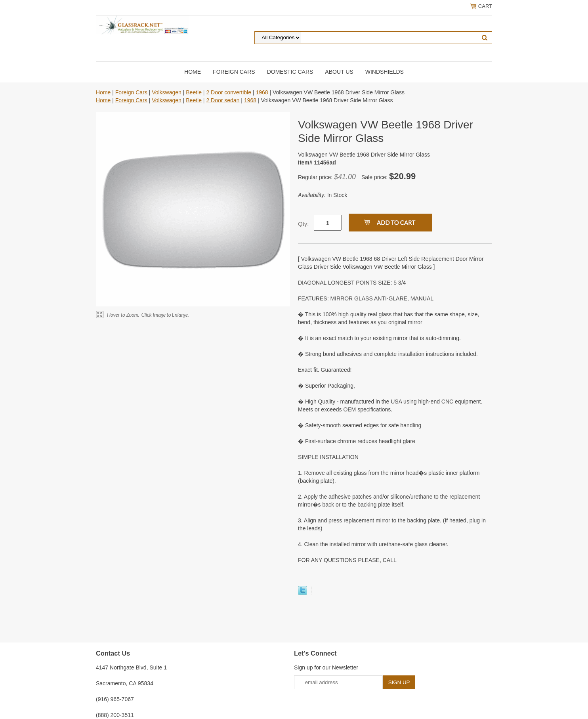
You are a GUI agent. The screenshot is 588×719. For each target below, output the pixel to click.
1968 (262, 92)
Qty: (304, 224)
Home (193, 72)
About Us (339, 72)
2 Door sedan (223, 100)
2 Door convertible (229, 92)
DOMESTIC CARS (290, 72)
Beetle (194, 92)
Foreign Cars (234, 72)
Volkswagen (167, 92)
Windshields (385, 72)
